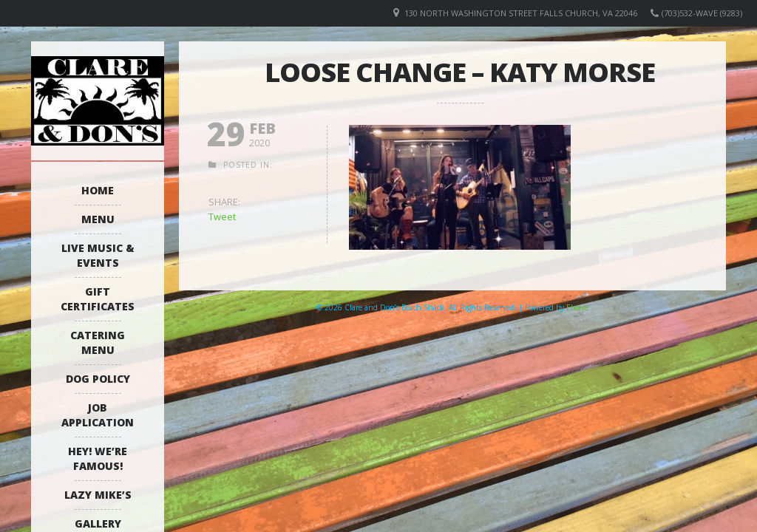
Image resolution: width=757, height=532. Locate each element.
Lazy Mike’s (98, 495)
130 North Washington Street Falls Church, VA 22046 (521, 13)
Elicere (577, 307)
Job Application (98, 415)
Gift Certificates (98, 299)
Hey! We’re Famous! (98, 458)
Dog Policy (98, 379)
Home (98, 190)
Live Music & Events (98, 255)
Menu (98, 219)
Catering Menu (98, 342)
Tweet (222, 216)
